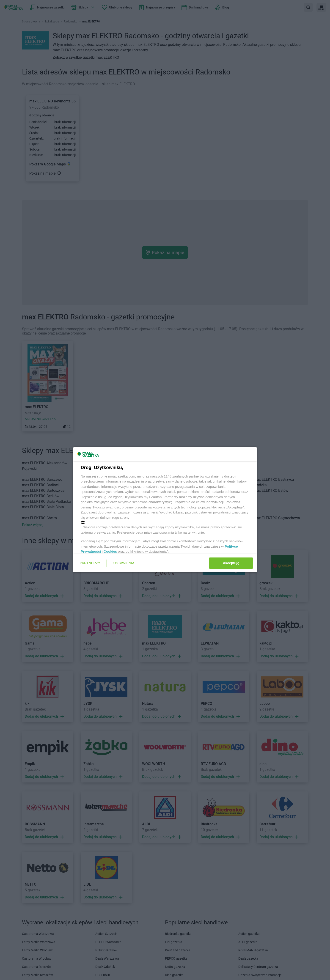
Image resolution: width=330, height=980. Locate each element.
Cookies (110, 551)
